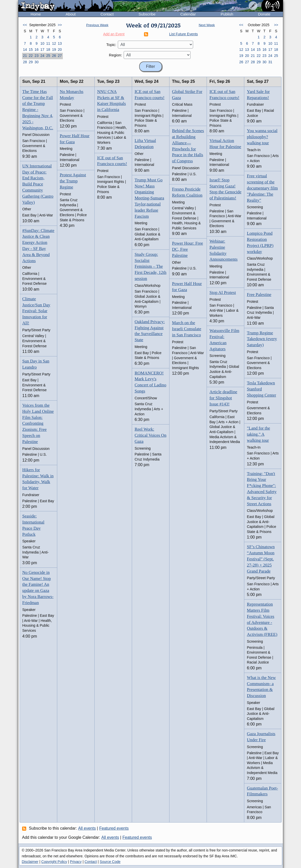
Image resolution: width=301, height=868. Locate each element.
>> (60, 25)
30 (37, 62)
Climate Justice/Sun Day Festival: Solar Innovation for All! (36, 311)
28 (25, 62)
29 (31, 62)
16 (37, 50)
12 (54, 43)
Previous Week (97, 25)
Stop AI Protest (223, 293)
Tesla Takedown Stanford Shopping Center (261, 389)
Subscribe (147, 14)
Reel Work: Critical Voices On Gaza (150, 435)
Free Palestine (259, 295)
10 (42, 43)
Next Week (207, 25)
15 (31, 50)
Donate (264, 14)
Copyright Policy (54, 862)
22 (31, 56)
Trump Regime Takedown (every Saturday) (262, 339)
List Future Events (184, 34)
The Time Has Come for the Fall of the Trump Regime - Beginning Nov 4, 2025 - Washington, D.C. (38, 110)
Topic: (111, 45)
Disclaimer (30, 862)
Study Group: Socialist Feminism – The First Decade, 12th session (150, 266)
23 (37, 56)
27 (60, 56)
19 (54, 50)
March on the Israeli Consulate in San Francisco (187, 329)
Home (36, 14)
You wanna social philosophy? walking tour (262, 137)
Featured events (114, 828)
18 (48, 50)
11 (48, 43)
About (71, 14)
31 (270, 62)
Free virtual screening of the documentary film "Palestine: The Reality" (262, 188)
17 (42, 50)
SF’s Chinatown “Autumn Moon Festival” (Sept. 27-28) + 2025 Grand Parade (261, 559)
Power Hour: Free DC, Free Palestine (188, 249)
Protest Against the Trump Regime (73, 181)
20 (60, 50)
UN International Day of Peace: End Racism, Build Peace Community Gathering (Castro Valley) (38, 184)
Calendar (188, 14)
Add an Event (114, 34)
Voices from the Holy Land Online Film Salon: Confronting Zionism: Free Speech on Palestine (38, 423)
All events (87, 828)
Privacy (76, 862)
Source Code (110, 862)
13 (60, 43)
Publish (227, 14)
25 (48, 56)
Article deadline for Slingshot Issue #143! (223, 398)
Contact (107, 14)
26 (54, 56)
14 (25, 50)
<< (25, 25)
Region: (116, 55)
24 (42, 56)
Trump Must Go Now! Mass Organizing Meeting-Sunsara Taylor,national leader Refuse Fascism (149, 198)
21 (25, 56)
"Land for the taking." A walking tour (258, 434)
